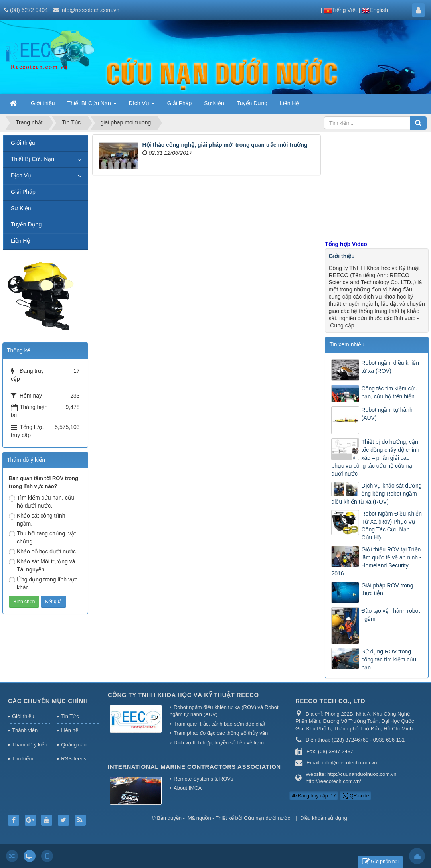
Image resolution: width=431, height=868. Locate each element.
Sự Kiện (21, 208)
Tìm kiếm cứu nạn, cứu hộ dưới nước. (42, 502)
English (375, 10)
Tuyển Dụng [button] (252, 103)
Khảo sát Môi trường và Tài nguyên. (42, 565)
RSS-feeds (74, 759)
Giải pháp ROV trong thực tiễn (387, 589)
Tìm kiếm (23, 759)
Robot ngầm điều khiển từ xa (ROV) (390, 367)
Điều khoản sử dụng (324, 818)
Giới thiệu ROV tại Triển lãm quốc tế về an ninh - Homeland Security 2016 (376, 561)
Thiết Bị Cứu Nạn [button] (92, 106)
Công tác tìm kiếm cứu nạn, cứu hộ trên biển (389, 392)
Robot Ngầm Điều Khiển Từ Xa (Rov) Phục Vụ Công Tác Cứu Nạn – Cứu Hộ (391, 526)
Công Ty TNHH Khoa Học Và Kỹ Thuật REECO (183, 695)
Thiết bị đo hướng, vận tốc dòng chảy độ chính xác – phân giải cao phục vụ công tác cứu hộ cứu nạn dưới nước (375, 458)
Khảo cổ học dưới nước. (43, 552)
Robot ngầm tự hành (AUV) (387, 414)
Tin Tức (70, 716)
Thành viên (25, 730)
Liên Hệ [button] (289, 103)
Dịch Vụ (21, 175)
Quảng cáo (74, 745)
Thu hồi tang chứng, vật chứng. (42, 537)
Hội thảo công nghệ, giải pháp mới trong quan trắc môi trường (225, 145)
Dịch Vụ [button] (142, 106)
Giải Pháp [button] (180, 103)
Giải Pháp (23, 192)
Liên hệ (69, 730)
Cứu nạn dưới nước (267, 818)
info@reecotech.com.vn (90, 10)
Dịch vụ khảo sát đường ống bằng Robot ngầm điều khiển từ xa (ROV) (376, 494)
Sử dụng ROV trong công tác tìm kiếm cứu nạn (389, 659)
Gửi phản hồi (380, 862)
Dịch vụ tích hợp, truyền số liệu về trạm (219, 743)
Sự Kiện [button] (214, 103)
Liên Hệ (20, 241)
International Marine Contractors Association (194, 767)
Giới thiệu (341, 256)
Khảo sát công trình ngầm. (37, 520)
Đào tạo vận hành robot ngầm (390, 615)
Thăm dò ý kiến (30, 745)
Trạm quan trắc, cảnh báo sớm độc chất (219, 724)
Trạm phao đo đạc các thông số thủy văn (221, 733)
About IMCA (188, 788)
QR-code (355, 796)
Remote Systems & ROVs (204, 779)
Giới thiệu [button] (43, 103)
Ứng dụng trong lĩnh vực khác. (43, 583)
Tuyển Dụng (26, 224)
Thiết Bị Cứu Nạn (33, 159)
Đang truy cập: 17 (314, 796)
